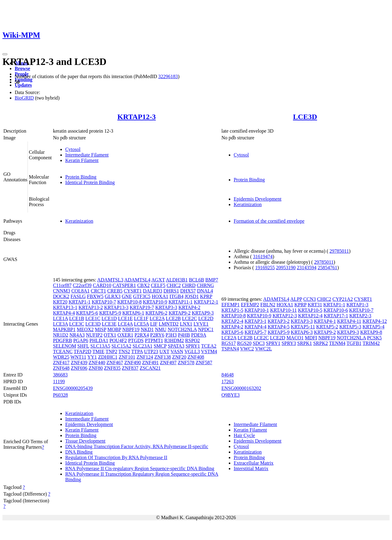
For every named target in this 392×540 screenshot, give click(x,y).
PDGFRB (62, 340)
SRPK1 (305, 343)
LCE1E (125, 318)
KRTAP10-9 (155, 302)
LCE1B (77, 318)
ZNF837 (130, 368)
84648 (228, 375)
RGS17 (229, 343)
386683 (60, 375)
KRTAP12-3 (136, 117)
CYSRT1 (133, 291)
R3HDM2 (174, 340)
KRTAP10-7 (104, 302)
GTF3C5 (142, 296)
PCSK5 (375, 338)
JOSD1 (192, 296)
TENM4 (337, 343)
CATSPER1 (124, 285)
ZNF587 (204, 363)
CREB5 (115, 291)
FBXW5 (95, 296)
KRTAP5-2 (327, 327)
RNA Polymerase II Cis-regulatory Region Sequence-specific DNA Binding (140, 468)
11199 (59, 381)
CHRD (189, 285)
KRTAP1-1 (80, 302)
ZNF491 (150, 363)
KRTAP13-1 (65, 307)
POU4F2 (118, 340)
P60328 (60, 395)
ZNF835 (112, 368)
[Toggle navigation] (5, 54)
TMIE (98, 351)
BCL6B (197, 280)
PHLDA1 (99, 340)
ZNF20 (179, 357)
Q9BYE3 (231, 395)
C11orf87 (62, 285)
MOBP (114, 329)
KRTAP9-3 (203, 313)
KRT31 (315, 305)
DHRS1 (171, 291)
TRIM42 (371, 343)
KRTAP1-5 (232, 310)
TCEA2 (209, 346)
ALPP (296, 299)
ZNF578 (186, 363)
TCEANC (63, 351)
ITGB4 (177, 296)
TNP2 (111, 351)
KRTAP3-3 (166, 307)
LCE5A (141, 324)
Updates (23, 85)
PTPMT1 (154, 340)
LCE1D (109, 318)
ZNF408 (196, 357)
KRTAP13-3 (116, 307)
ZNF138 (163, 357)
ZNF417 (61, 363)
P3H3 (171, 335)
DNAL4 (205, 291)
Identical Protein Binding (90, 182)
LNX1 (186, 324)
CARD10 (102, 285)
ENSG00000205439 (73, 388)
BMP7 (212, 280)
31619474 (263, 257)
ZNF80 (96, 368)
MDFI (311, 338)
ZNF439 (79, 363)
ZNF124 (145, 357)
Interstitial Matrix (251, 468)
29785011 (339, 251)
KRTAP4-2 (190, 307)
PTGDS (136, 340)
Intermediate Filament (87, 155)
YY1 (92, 357)
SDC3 (259, 343)
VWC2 (247, 349)
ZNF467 (115, 363)
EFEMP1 (231, 305)
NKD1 (147, 329)
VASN (177, 351)
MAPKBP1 (64, 329)
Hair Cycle (244, 435)
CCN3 (309, 299)
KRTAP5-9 (110, 313)
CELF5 (158, 285)
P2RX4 (142, 335)
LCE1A (60, 318)
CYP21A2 (343, 299)
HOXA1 (160, 296)
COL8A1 (81, 291)
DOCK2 (61, 296)
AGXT (158, 280)
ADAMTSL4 (137, 280)
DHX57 (188, 291)
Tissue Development (85, 441)
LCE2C (189, 318)
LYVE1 (201, 324)
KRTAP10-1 (257, 310)
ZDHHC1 (108, 357)
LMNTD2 (169, 324)
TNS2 (124, 351)
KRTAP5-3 (350, 327)
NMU (161, 329)
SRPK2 (321, 343)
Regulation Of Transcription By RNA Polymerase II (116, 457)
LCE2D (206, 318)
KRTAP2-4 (232, 321)
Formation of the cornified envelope (269, 221)
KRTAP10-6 (336, 310)
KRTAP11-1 (181, 302)
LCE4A (125, 324)
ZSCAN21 (150, 368)
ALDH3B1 (177, 280)
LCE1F (141, 318)
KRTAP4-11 (349, 321)
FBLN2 (268, 305)
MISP (101, 329)
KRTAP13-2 (91, 307)
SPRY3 (289, 343)
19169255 (265, 268)
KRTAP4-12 (375, 321)
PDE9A (199, 335)
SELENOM (65, 346)
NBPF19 (131, 329)
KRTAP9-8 (371, 332)
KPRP (206, 296)
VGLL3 (192, 351)
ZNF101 (127, 357)
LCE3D (305, 117)
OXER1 (126, 335)
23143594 (307, 268)
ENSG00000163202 (241, 388)
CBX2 (143, 285)
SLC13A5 (100, 346)
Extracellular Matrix (254, 463)
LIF (154, 324)
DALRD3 (153, 291)
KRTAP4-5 (279, 327)
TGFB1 (354, 343)
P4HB (184, 335)
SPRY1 (193, 346)
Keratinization (248, 204)
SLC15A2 (121, 346)
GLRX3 (113, 296)
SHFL (83, 346)
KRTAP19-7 (142, 307)
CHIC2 (174, 285)
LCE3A (60, 324)
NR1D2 (61, 335)
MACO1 (295, 338)
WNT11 (78, 357)
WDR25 (61, 357)
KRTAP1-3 (357, 305)
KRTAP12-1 (206, 302)
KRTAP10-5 (310, 310)
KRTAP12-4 (311, 316)
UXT (164, 351)
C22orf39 (82, 285)
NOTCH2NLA (182, 329)
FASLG (78, 296)
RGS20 (244, 343)
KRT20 (60, 302)
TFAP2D (83, 351)
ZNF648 (61, 368)
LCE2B (173, 318)
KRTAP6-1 (134, 313)
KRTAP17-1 (336, 316)
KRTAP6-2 (156, 313)
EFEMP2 (250, 305)
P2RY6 (157, 335)
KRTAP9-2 (180, 313)
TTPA (137, 351)
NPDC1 (206, 329)
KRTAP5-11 (303, 327)
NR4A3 (77, 335)
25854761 (327, 268)
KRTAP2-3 (360, 316)
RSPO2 (193, 340)
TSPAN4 (230, 349)
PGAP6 (81, 340)
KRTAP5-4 (374, 327)
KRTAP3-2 (279, 321)
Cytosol (73, 149)
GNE (127, 296)
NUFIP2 (94, 335)
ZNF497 (168, 363)
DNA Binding (79, 452)
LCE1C (93, 318)
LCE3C (77, 324)
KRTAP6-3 (302, 332)
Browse (22, 68)
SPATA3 (176, 346)
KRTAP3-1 (255, 321)
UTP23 (151, 351)
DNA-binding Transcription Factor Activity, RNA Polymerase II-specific (137, 446)
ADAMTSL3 (110, 280)
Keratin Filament (82, 160)
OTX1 (110, 335)
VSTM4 (209, 351)
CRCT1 (98, 291)
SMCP (160, 346)
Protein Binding (81, 177)
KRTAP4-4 (64, 313)
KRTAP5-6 (87, 313)
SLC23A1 (143, 346)
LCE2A (157, 318)
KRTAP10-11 (283, 310)
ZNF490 (133, 363)
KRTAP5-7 (255, 332)
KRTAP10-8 (130, 302)
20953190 (286, 268)
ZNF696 (79, 368)
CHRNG (205, 285)
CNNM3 (62, 291)
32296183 (168, 76)
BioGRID (24, 98)
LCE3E (109, 324)
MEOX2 (85, 329)
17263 (228, 381)
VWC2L (264, 349)
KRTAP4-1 (325, 321)
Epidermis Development (258, 199)
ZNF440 (97, 363)
